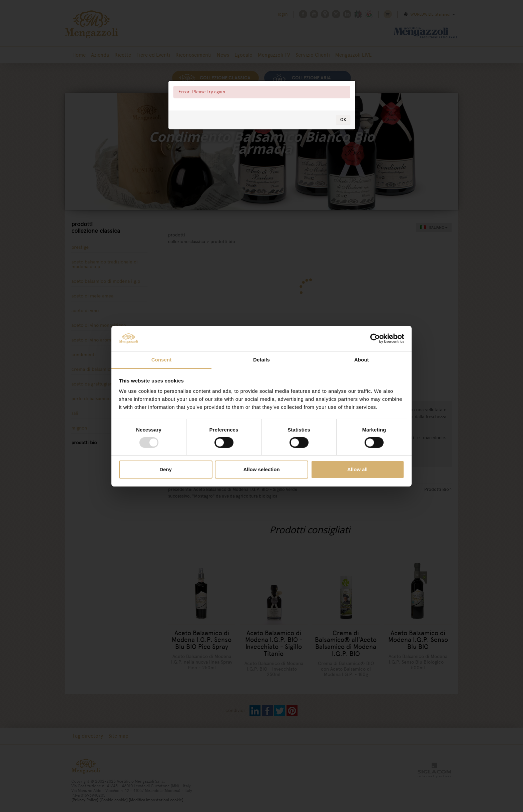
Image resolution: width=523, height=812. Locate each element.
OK (343, 121)
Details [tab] (261, 360)
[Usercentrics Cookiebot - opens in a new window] (375, 338)
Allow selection (261, 470)
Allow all (357, 470)
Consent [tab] (162, 360)
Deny (166, 470)
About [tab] (362, 360)
